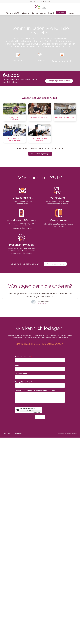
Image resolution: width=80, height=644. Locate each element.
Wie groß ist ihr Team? (24, 382)
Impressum (8, 433)
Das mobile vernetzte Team (40, 117)
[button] (3, 299)
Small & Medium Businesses (15, 118)
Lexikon (35, 13)
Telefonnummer (22, 374)
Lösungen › (26, 13)
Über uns (43, 13)
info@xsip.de (47, 2)
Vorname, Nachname (24, 357)
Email (18, 365)
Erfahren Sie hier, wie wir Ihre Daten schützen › (40, 344)
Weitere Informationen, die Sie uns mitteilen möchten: (36, 390)
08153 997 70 (34, 2)
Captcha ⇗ (38, 413)
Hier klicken (31, 411)
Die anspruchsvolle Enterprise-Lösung (14, 139)
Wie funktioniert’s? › (13, 13)
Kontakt (51, 13)
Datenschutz (20, 433)
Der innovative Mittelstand (65, 117)
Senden (40, 417)
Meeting (71, 13)
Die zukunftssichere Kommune (40, 139)
